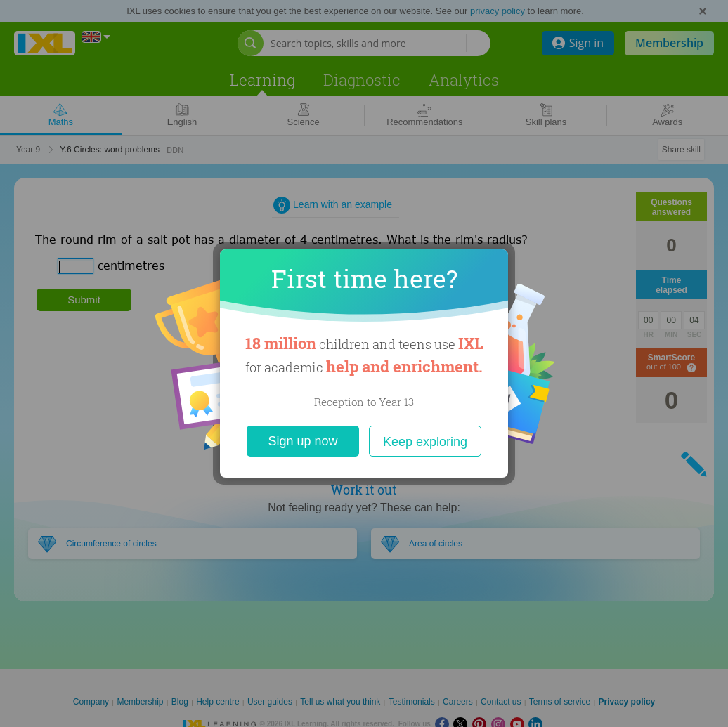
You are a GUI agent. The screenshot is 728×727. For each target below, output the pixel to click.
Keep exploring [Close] (425, 442)
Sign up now (303, 441)
